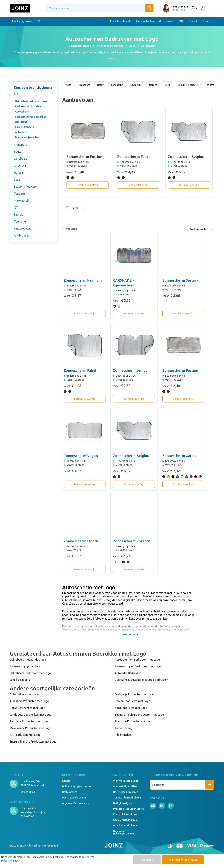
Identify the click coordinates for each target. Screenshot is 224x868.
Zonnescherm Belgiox (131, 456)
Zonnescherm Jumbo (130, 370)
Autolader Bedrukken (128, 673)
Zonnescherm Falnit (80, 370)
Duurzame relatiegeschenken (124, 832)
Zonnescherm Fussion (180, 370)
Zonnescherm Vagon (81, 456)
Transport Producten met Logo (29, 701)
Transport (20, 145)
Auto (17, 94)
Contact (193, 21)
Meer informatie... (11, 861)
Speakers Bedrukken (125, 820)
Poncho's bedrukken (125, 826)
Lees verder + (130, 634)
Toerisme (20, 221)
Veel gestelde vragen (75, 798)
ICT (16, 208)
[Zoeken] (149, 8)
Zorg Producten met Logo (131, 708)
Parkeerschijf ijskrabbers (29, 106)
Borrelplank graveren (126, 792)
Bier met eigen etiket (125, 786)
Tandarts (20, 194)
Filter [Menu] (72, 208)
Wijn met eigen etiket (126, 781)
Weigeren (147, 860)
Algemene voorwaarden (76, 803)
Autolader (21, 132)
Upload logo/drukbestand (78, 786)
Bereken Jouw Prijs (87, 185)
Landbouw (20, 159)
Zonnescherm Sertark (180, 280)
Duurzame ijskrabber (27, 137)
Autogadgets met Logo (24, 694)
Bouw (17, 152)
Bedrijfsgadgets (123, 803)
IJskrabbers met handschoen (31, 101)
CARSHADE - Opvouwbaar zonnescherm (124, 285)
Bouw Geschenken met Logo (27, 708)
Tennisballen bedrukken (127, 798)
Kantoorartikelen (145, 21)
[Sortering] (201, 229)
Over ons (208, 21)
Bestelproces (70, 792)
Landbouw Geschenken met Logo (31, 715)
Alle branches (22, 235)
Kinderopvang (23, 228)
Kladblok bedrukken (125, 814)
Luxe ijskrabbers (24, 127)
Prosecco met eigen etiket (128, 809)
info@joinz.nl (28, 792)
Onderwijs (20, 166)
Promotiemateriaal (120, 21)
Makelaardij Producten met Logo (30, 728)
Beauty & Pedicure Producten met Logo (139, 715)
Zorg (17, 180)
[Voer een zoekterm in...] (100, 8)
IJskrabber (21, 122)
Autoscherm (22, 112)
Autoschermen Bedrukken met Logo (137, 660)
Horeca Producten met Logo (132, 701)
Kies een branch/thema (33, 87)
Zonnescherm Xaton (179, 456)
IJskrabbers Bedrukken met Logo (30, 673)
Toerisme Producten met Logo (134, 721)
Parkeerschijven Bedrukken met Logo (138, 666)
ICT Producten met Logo (25, 735)
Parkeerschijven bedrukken (31, 117)
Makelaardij (21, 201)
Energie (18, 215)
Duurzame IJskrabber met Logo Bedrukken (141, 680)
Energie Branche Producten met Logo (33, 742)
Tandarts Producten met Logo (29, 721)
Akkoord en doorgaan (183, 860)
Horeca (18, 173)
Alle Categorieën (26, 21)
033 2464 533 (28, 808)
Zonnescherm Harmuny (83, 280)
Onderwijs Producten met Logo (134, 694)
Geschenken (166, 21)
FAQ (181, 21)
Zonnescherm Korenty (131, 541)
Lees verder (113, 58)
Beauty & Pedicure (25, 187)
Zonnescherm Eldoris (81, 541)
